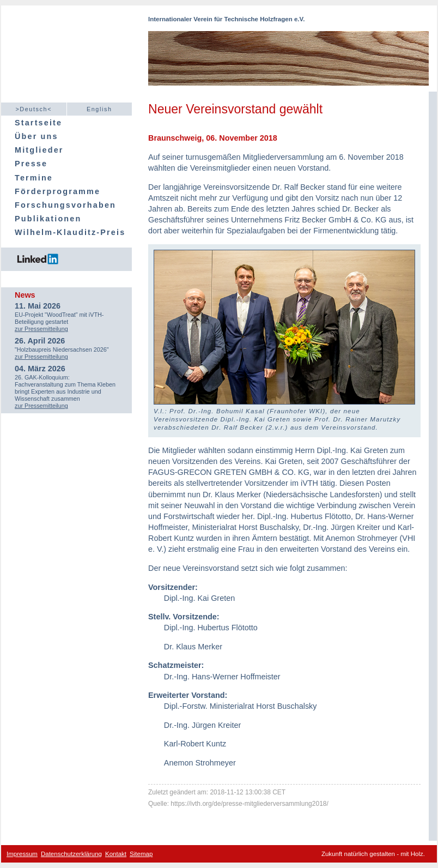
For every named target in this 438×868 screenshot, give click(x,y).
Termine (34, 178)
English (99, 109)
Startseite (38, 123)
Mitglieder (39, 150)
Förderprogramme (57, 191)
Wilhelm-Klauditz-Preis (70, 232)
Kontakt (116, 854)
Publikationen (48, 219)
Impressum (22, 854)
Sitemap (141, 854)
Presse (31, 164)
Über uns (36, 136)
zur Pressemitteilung (41, 329)
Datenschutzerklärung (71, 854)
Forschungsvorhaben (65, 205)
